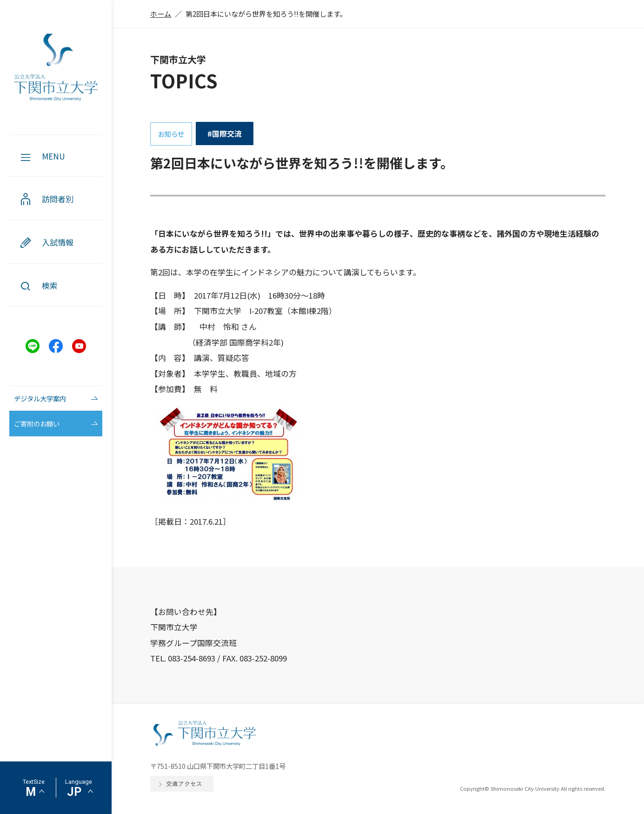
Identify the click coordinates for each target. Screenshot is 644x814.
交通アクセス (184, 784)
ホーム (161, 13)
